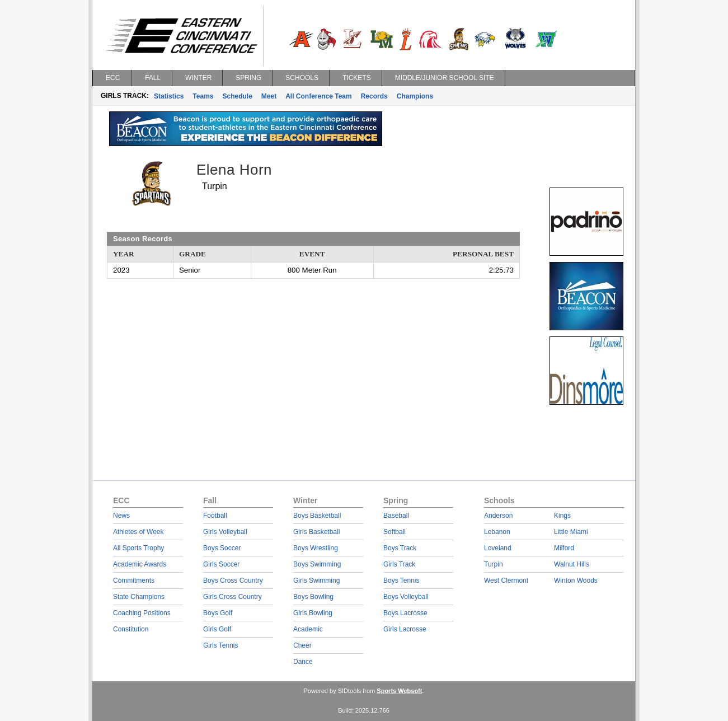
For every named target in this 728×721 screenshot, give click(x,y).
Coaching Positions (142, 613)
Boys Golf (218, 613)
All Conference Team (318, 96)
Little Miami (571, 532)
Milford (564, 548)
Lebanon (497, 532)
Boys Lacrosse (405, 613)
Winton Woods (576, 580)
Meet (269, 96)
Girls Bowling (313, 613)
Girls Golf (217, 629)
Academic (308, 629)
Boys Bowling (313, 597)
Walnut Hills (572, 564)
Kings (562, 516)
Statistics (169, 96)
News (121, 516)
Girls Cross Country (233, 597)
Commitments (134, 580)
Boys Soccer (222, 548)
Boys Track (400, 548)
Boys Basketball (317, 516)
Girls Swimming (316, 580)
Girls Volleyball (225, 532)
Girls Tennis (220, 645)
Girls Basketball (316, 532)
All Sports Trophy (138, 548)
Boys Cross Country (233, 580)
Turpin (494, 564)
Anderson (498, 516)
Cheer (302, 645)
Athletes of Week (138, 532)
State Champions (139, 597)
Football (215, 516)
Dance (303, 662)
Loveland (498, 548)
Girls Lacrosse (405, 629)
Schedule (238, 96)
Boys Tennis (401, 580)
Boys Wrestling (316, 548)
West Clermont (506, 580)
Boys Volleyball (406, 597)
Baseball (396, 516)
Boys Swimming (317, 564)
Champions (415, 96)
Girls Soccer (221, 564)
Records (374, 96)
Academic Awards (140, 564)
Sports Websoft (399, 691)
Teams (203, 96)
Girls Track (399, 564)
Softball (394, 532)
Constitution (131, 629)
